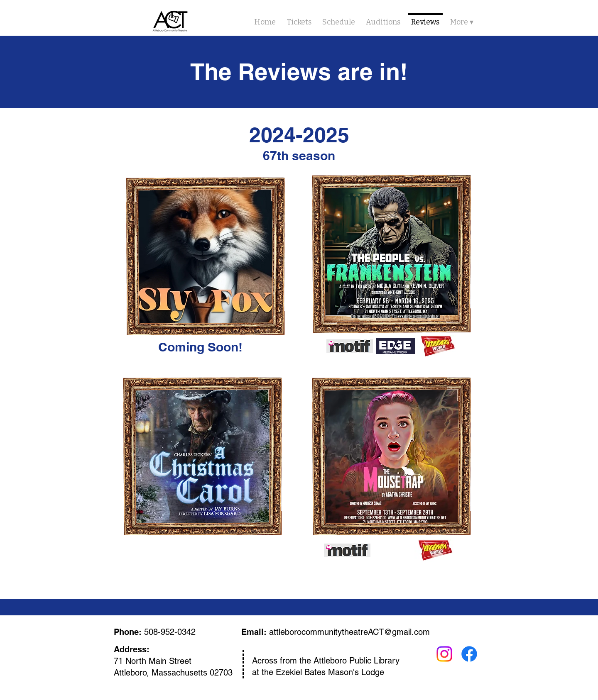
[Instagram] (444, 654)
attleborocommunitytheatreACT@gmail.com (349, 632)
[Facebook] (469, 654)
